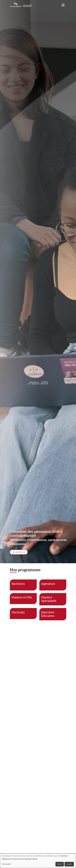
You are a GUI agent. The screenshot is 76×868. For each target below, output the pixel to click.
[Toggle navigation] (64, 5)
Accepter (69, 864)
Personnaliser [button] (6, 864)
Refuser (60, 864)
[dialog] (38, 861)
